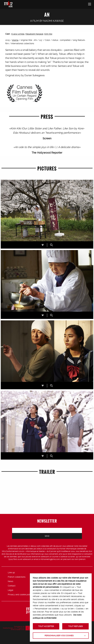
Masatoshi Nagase (34, 34)
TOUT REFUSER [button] (76, 626)
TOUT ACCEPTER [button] (46, 626)
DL (43, 245)
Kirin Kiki (48, 34)
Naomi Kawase (54, 21)
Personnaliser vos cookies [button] (59, 636)
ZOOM (51, 245)
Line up (11, 572)
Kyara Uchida (18, 34)
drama (15, 40)
